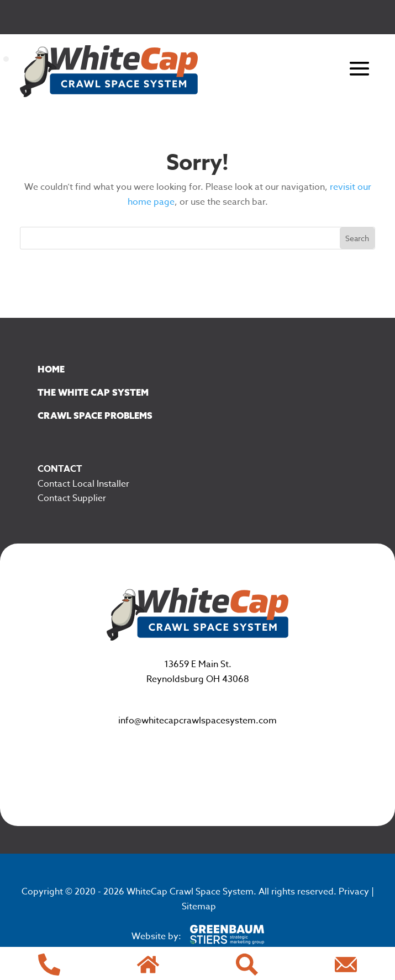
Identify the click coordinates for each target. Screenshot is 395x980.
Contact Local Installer (83, 484)
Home (51, 369)
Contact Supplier (72, 498)
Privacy (354, 892)
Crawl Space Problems (95, 416)
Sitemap (199, 907)
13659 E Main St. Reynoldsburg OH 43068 (198, 672)
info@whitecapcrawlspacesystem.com (197, 721)
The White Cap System (93, 392)
